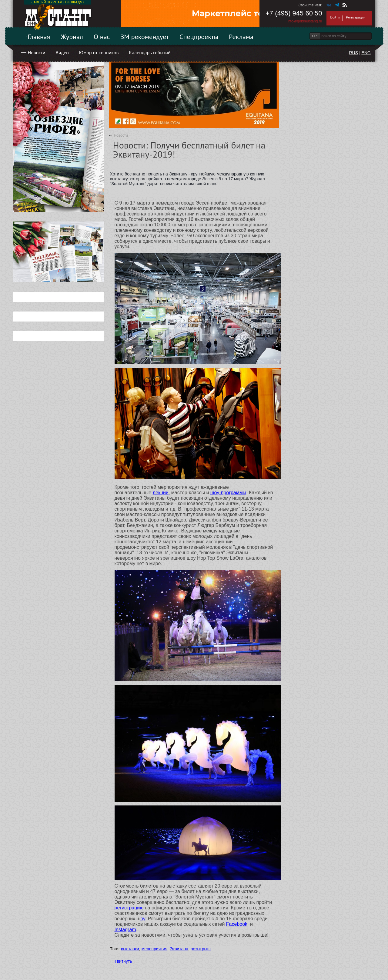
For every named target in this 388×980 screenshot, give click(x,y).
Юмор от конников (99, 52)
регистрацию (129, 908)
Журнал (72, 37)
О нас (102, 37)
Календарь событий (150, 52)
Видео (62, 52)
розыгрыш (201, 949)
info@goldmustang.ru (305, 21)
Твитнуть (123, 961)
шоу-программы (228, 493)
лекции (161, 493)
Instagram (125, 930)
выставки (130, 949)
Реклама (241, 37)
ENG (366, 53)
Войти (335, 17)
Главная (39, 37)
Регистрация (356, 17)
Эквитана (179, 949)
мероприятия (155, 949)
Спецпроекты (199, 37)
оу (143, 919)
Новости (37, 52)
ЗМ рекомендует (145, 37)
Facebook (237, 924)
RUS (353, 53)
